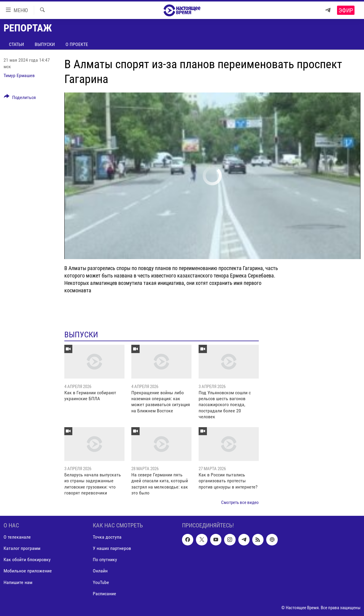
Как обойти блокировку (27, 560)
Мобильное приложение (28, 571)
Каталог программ (22, 548)
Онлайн (100, 571)
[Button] (20, 98)
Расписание (104, 593)
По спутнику (105, 560)
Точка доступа (107, 537)
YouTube (101, 582)
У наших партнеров (112, 548)
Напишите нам (18, 582)
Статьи (16, 44)
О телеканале (17, 537)
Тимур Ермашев (19, 75)
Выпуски (45, 44)
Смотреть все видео (240, 502)
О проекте (77, 44)
